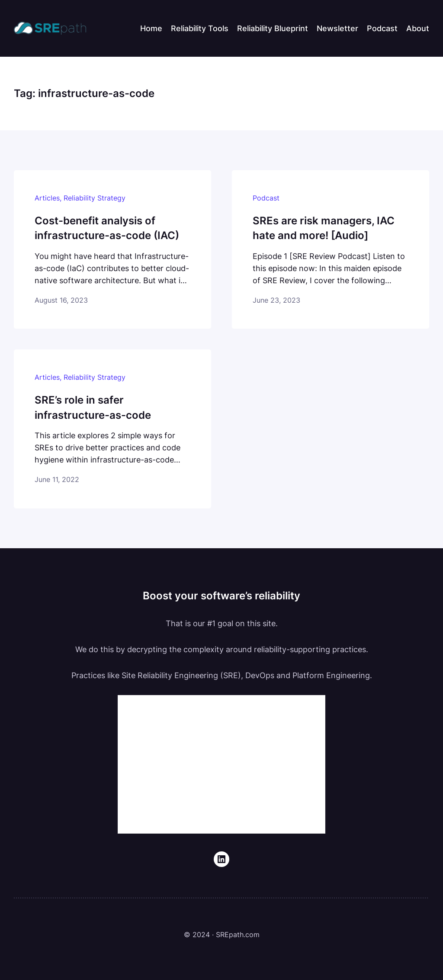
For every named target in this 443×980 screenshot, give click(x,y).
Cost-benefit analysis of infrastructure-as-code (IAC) (107, 228)
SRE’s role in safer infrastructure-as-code (93, 407)
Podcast (266, 198)
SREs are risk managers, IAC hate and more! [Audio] (324, 228)
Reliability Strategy (95, 198)
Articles (47, 198)
